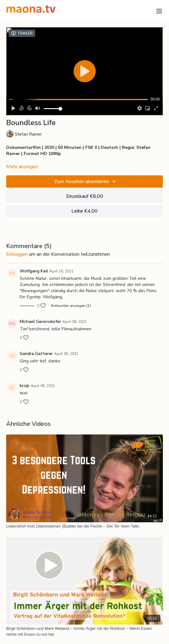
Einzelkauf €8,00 (85, 196)
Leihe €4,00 (84, 211)
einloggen (17, 254)
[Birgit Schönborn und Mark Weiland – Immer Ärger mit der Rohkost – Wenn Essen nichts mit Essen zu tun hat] (84, 632)
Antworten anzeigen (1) (71, 306)
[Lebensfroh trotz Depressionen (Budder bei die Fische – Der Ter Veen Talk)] (84, 526)
